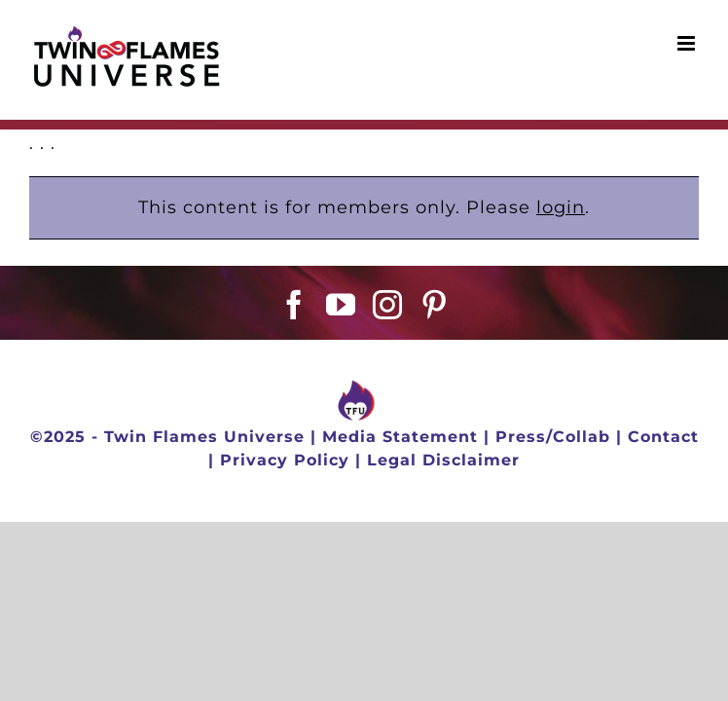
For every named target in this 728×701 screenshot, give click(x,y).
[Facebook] (294, 305)
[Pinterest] (435, 305)
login (561, 207)
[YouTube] (341, 305)
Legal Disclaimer (443, 460)
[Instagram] (388, 305)
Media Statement (400, 437)
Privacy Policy (285, 460)
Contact (663, 437)
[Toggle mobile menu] (688, 43)
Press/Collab (553, 437)
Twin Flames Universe (204, 437)
